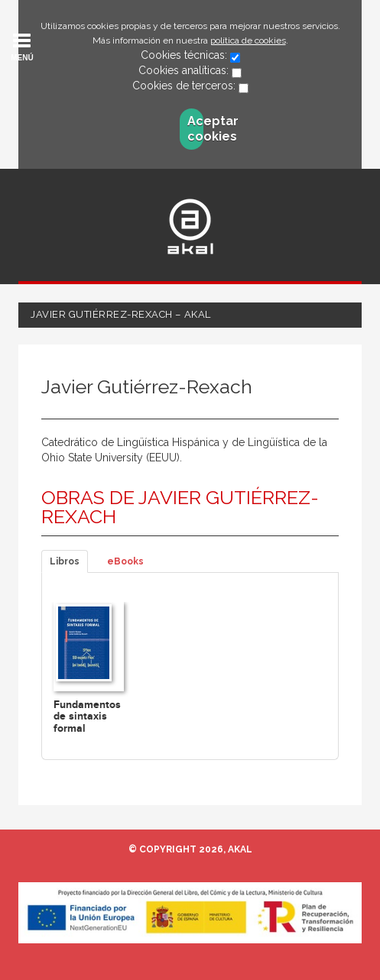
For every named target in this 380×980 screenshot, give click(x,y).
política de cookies (248, 40)
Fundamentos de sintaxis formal (87, 716)
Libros (65, 561)
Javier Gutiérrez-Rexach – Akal (121, 314)
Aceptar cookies (196, 129)
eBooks (125, 561)
